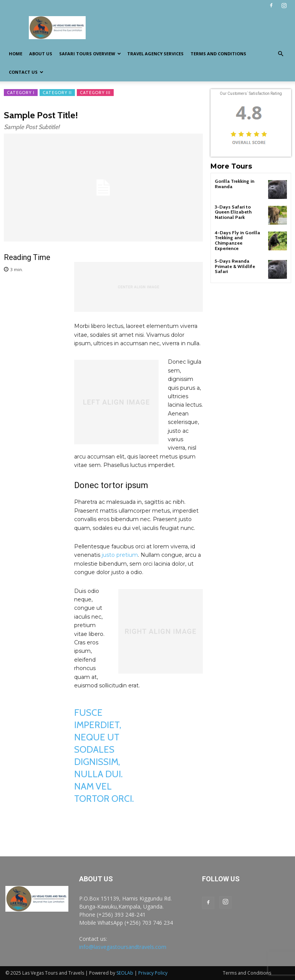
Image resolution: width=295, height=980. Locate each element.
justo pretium (120, 555)
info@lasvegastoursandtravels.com (123, 947)
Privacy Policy (153, 973)
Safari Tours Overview (90, 54)
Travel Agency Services (155, 54)
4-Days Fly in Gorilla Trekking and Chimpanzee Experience (237, 240)
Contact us (26, 72)
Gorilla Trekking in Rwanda (235, 184)
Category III (95, 93)
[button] (280, 54)
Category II (57, 93)
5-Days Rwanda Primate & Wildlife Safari (235, 266)
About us (41, 54)
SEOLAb (125, 973)
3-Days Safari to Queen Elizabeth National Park (233, 212)
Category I (21, 93)
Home (16, 54)
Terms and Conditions (218, 54)
